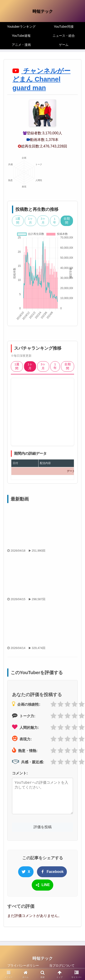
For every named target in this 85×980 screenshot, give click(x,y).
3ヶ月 (43, 221)
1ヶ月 (31, 221)
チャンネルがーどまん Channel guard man (41, 79)
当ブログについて (62, 965)
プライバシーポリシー (23, 965)
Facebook (52, 872)
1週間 (18, 221)
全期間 (67, 221)
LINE (42, 885)
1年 (55, 221)
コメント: (20, 773)
